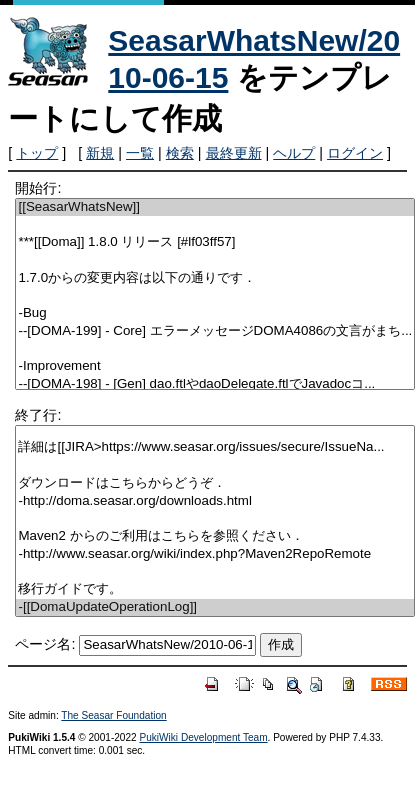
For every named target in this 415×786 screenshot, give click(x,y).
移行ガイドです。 (215, 589)
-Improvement (215, 366)
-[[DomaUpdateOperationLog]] (215, 607)
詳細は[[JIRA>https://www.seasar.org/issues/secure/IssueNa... (215, 447)
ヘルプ (294, 153)
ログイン (355, 153)
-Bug (215, 313)
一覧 (140, 153)
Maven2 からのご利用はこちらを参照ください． (215, 536)
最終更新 (234, 153)
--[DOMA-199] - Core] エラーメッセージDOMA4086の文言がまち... (215, 331)
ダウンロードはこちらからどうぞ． (215, 483)
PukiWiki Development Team (203, 737)
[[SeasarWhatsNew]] (215, 207)
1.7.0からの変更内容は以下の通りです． (215, 278)
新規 (100, 153)
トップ (37, 153)
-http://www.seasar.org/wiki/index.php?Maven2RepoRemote (215, 554)
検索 (180, 153)
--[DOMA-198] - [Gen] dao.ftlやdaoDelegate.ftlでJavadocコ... (215, 384)
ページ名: (45, 644)
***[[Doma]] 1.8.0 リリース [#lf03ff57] (215, 242)
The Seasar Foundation (113, 715)
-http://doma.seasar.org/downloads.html (215, 501)
